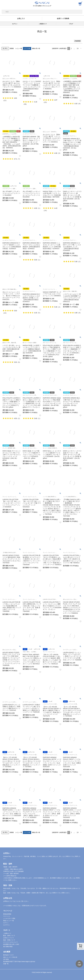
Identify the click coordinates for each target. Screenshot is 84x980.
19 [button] (78, 48)
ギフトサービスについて (10, 942)
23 (45, 102)
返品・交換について (9, 940)
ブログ (71, 24)
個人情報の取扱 (8, 947)
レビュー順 (19, 48)
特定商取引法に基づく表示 (11, 944)
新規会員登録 (7, 914)
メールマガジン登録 (9, 918)
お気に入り (21, 18)
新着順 (12, 48)
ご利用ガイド (43, 24)
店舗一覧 (6, 964)
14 (45, 210)
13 (5, 313)
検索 (3, 12)
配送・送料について (9, 936)
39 (25, 104)
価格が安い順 (36, 48)
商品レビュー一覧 (9, 921)
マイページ (7, 916)
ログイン (15, 24)
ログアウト (7, 925)
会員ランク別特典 (63, 18)
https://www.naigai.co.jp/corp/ (27, 962)
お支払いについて (9, 938)
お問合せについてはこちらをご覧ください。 (16, 901)
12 (5, 100)
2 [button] (71, 48)
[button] (81, 49)
